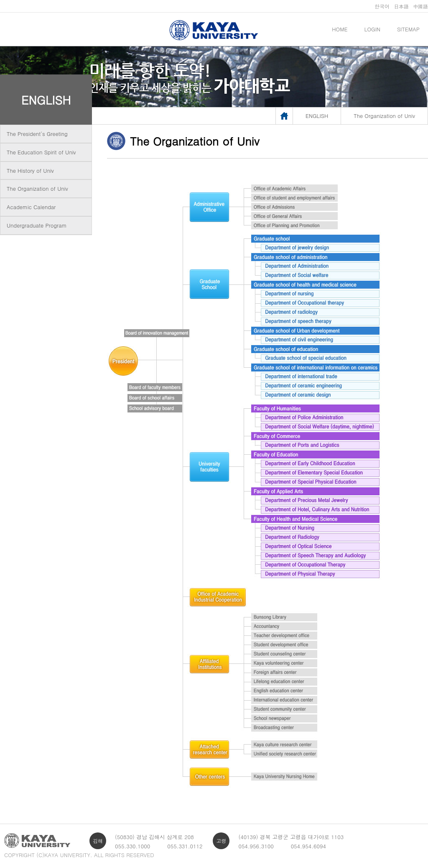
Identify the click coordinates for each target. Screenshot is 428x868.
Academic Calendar (31, 207)
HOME (340, 29)
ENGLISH (46, 100)
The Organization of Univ (37, 188)
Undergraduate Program (37, 225)
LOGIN (372, 29)
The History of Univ (30, 170)
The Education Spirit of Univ (41, 152)
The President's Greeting (37, 134)
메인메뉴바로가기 (0, 0)
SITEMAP (408, 29)
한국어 (382, 6)
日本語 (401, 6)
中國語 (420, 6)
